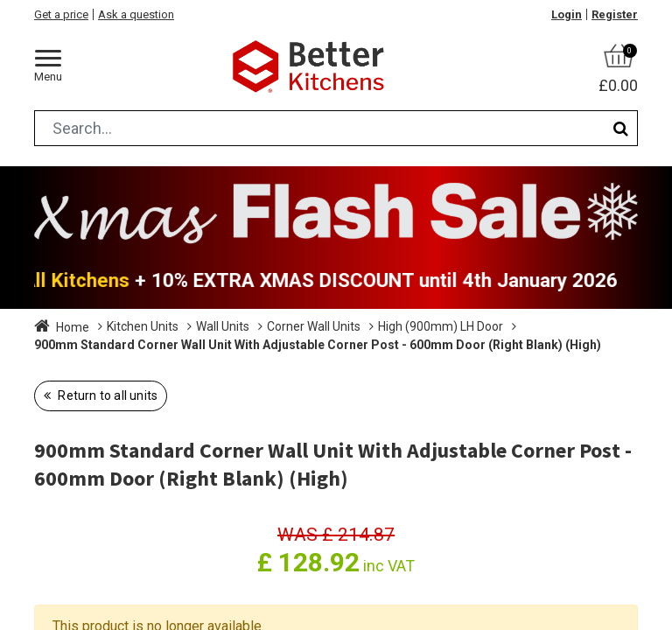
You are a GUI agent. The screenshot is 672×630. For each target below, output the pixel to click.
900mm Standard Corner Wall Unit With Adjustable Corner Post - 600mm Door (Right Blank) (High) (318, 345)
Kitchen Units (143, 326)
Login (567, 14)
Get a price (61, 14)
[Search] (621, 128)
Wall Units (223, 326)
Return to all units (106, 395)
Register (615, 14)
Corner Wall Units (314, 326)
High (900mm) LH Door (441, 326)
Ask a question (136, 14)
